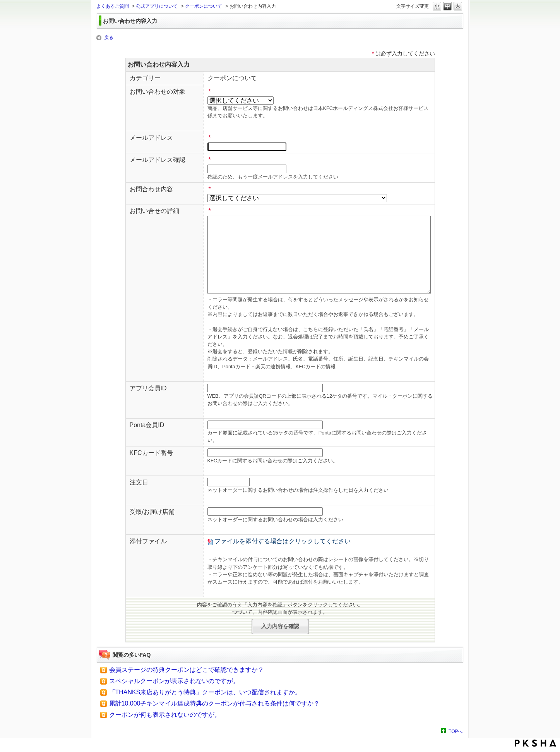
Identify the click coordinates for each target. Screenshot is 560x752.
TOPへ (456, 731)
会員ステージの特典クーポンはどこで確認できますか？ (187, 670)
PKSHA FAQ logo (535, 743)
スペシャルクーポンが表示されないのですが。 (174, 681)
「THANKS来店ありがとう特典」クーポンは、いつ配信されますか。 (205, 692)
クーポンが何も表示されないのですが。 (165, 715)
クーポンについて (204, 6)
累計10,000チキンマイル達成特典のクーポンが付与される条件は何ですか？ (215, 703)
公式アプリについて (157, 6)
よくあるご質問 (113, 6)
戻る (109, 38)
